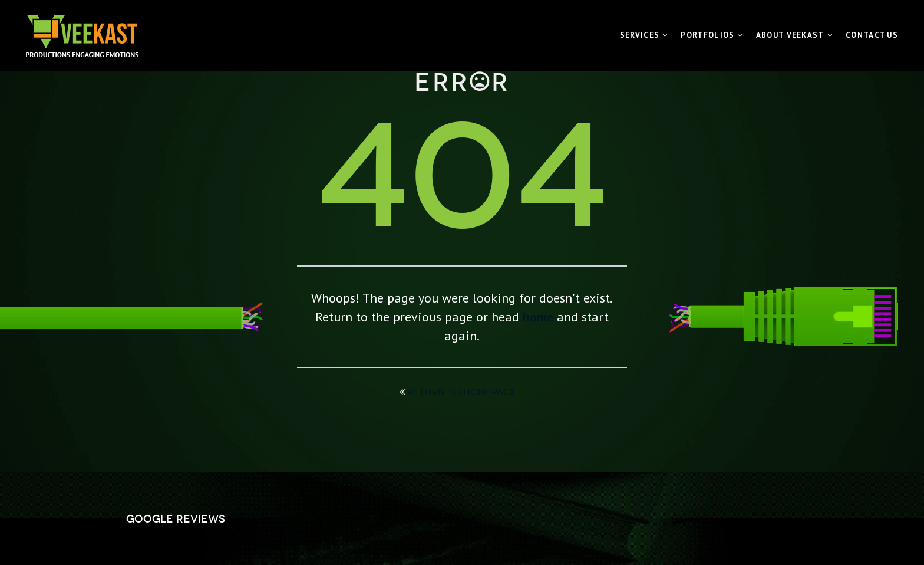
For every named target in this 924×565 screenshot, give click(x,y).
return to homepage (462, 392)
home (538, 317)
